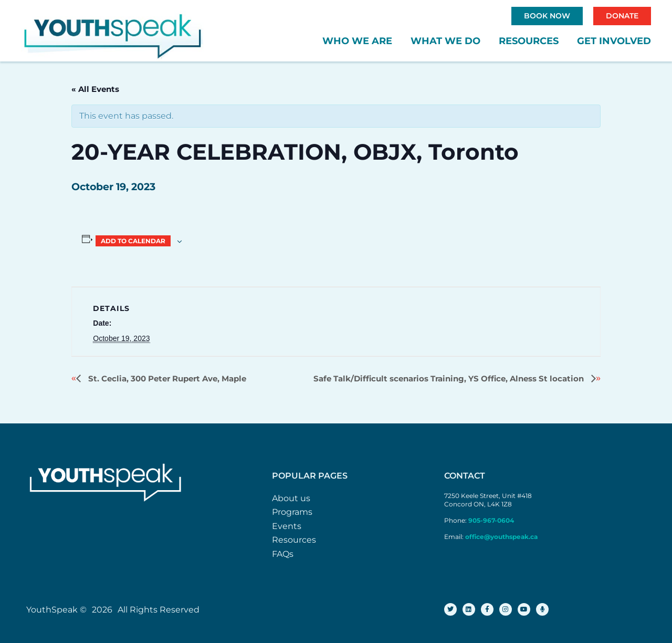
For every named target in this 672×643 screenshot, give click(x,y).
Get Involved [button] (614, 41)
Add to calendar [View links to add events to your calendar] (133, 241)
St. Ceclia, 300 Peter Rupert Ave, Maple (166, 378)
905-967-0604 (492, 520)
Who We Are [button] (357, 41)
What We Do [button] (445, 41)
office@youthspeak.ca (501, 537)
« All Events (95, 89)
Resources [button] (529, 41)
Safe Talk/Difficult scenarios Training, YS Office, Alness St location (450, 378)
